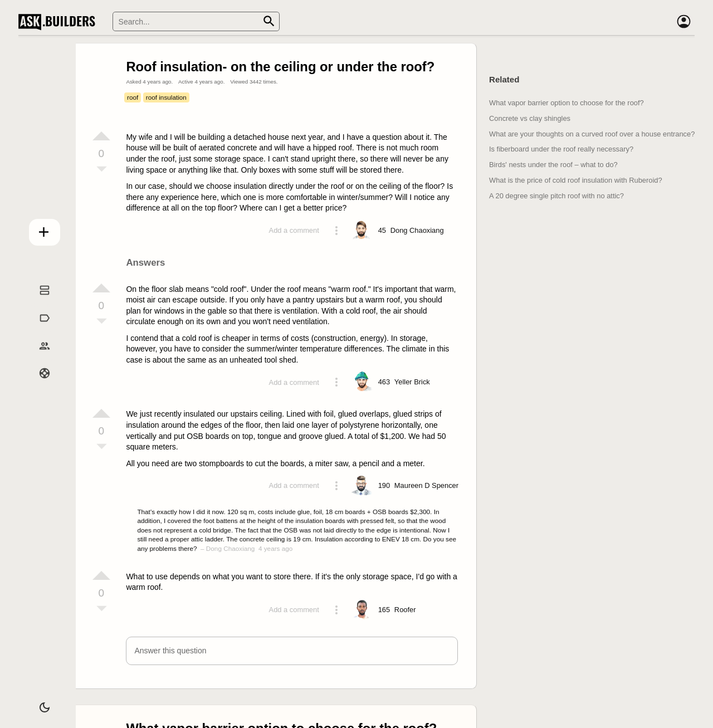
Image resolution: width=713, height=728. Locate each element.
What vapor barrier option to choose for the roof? (567, 103)
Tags (37, 330)
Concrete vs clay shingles (530, 118)
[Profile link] (417, 231)
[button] (292, 651)
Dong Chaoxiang (231, 548)
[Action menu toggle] (336, 231)
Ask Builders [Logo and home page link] (59, 22)
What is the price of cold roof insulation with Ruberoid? (576, 180)
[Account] (683, 22)
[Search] (196, 21)
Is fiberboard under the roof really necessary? (561, 149)
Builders (37, 357)
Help (38, 385)
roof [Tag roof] (133, 97)
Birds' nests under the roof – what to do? (553, 165)
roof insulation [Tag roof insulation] (166, 97)
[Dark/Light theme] (38, 702)
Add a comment (294, 230)
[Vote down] (101, 170)
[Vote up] (101, 136)
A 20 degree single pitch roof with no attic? (556, 196)
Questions (38, 302)
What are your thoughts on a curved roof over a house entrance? (592, 134)
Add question (38, 229)
